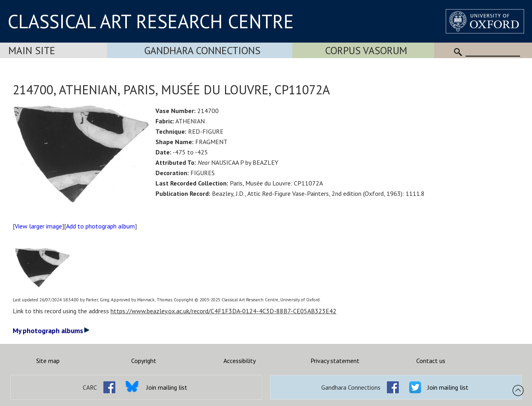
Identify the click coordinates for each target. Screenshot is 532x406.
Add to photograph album (100, 226)
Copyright (144, 361)
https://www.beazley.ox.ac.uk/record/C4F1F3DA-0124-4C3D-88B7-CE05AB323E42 (223, 311)
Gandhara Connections (202, 50)
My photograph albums (51, 331)
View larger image (38, 226)
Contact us (431, 361)
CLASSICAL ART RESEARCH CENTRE (151, 21)
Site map (48, 361)
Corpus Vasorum (366, 50)
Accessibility (240, 361)
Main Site (32, 50)
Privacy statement (335, 361)
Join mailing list (167, 387)
